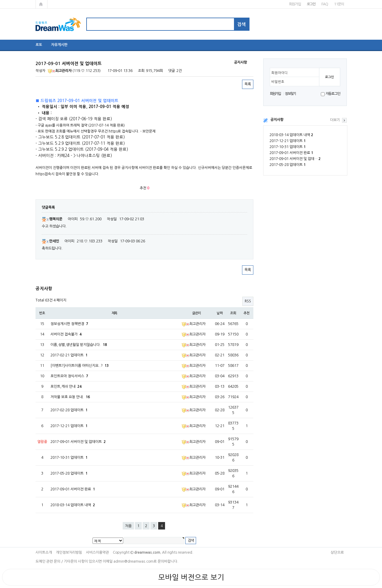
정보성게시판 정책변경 (69, 324)
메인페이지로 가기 (41, 4)
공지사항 (277, 120)
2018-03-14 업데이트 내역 (291, 135)
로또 (39, 45)
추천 (247, 313)
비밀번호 (278, 82)
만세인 (50, 241)
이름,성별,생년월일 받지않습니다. (79, 345)
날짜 (220, 313)
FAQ (325, 4)
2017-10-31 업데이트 (288, 147)
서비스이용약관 (97, 552)
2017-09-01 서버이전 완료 (291, 153)
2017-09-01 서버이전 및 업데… (295, 159)
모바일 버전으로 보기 (191, 577)
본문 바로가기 (0, 0)
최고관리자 (60, 71)
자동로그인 (333, 94)
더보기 (335, 120)
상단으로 (337, 552)
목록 (248, 84)
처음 (128, 526)
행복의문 (52, 219)
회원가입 (295, 4)
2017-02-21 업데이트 (69, 355)
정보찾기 (290, 94)
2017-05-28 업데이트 (288, 165)
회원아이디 (279, 73)
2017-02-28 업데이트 (69, 410)
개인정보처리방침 (69, 552)
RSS (248, 301)
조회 (233, 313)
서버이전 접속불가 (66, 334)
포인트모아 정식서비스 (69, 376)
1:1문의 (339, 4)
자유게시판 (59, 45)
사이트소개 (44, 552)
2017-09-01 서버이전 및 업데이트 (78, 442)
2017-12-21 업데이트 (288, 141)
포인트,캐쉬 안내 (66, 387)
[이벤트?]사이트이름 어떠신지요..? (80, 366)
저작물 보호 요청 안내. (70, 397)
